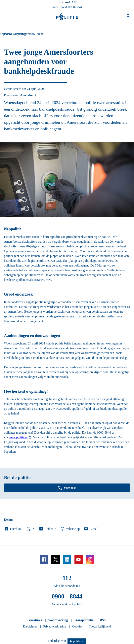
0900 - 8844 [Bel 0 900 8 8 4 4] (67, 596)
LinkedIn (47, 529)
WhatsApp (70, 529)
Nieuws (21, 34)
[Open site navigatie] (6, 17)
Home (8, 34)
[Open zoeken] (128, 17)
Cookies (77, 626)
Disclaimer (30, 626)
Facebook (13, 529)
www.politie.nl (18, 437)
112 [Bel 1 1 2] (74, 2)
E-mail (91, 529)
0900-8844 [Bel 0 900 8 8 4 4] (75, 7)
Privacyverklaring (55, 626)
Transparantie (84, 620)
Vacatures (35, 620)
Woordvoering (58, 620)
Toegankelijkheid (100, 626)
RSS (103, 620)
